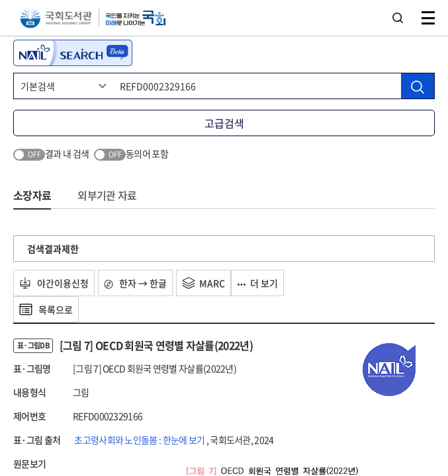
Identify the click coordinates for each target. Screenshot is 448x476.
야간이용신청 (54, 283)
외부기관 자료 (107, 195)
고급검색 (224, 123)
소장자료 (32, 195)
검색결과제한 (53, 249)
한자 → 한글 (135, 283)
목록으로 (46, 309)
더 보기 (257, 283)
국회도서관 (56, 18)
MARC (203, 283)
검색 (398, 18)
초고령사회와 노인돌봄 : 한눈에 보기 (140, 440)
